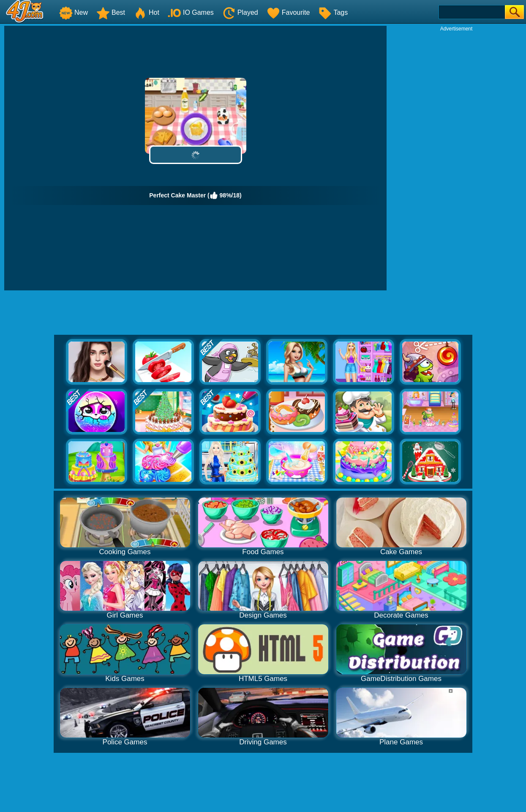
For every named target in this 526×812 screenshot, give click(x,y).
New (74, 12)
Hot (146, 12)
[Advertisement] (456, 159)
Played (240, 12)
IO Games (191, 12)
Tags (333, 12)
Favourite (288, 12)
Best (111, 12)
